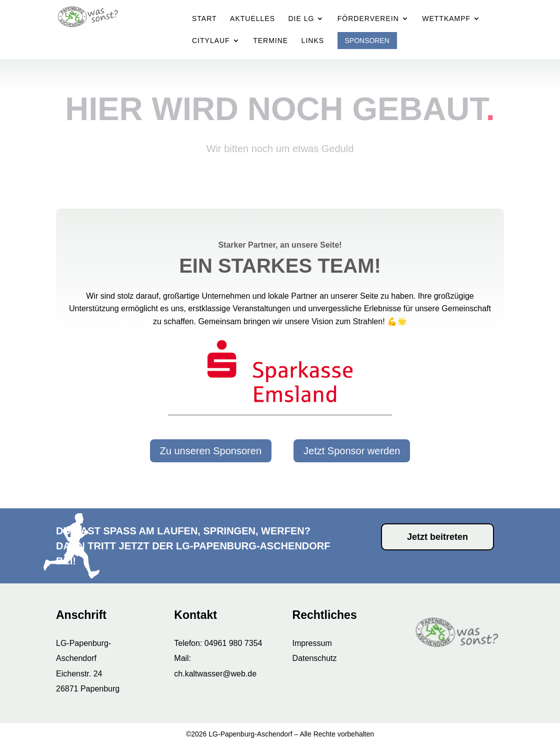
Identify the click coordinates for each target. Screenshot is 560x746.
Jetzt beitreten (437, 537)
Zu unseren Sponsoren (211, 451)
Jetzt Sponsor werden (352, 451)
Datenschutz (315, 658)
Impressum (312, 643)
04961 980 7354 (233, 643)
